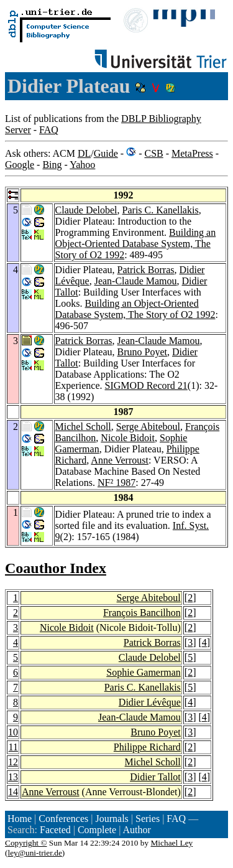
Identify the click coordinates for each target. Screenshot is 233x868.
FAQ (49, 130)
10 (13, 732)
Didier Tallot (155, 777)
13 (13, 777)
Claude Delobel (86, 210)
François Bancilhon (142, 613)
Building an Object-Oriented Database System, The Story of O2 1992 (136, 244)
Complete (97, 830)
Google (20, 165)
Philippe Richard (147, 747)
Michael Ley (172, 843)
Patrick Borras (146, 270)
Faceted (55, 830)
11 (13, 747)
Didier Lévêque (150, 702)
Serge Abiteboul (148, 427)
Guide (106, 153)
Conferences (63, 819)
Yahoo (82, 165)
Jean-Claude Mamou (136, 281)
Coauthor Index (56, 568)
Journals (112, 819)
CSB (153, 153)
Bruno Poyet (142, 352)
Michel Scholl (83, 427)
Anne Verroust (120, 460)
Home (20, 819)
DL (84, 153)
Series (148, 819)
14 (13, 792)
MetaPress (192, 153)
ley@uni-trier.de (34, 853)
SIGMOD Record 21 (146, 385)
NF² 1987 (116, 483)
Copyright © (26, 843)
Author (136, 830)
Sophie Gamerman (144, 672)
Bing (52, 165)
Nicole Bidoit (128, 438)
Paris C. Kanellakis (161, 210)
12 (13, 762)
